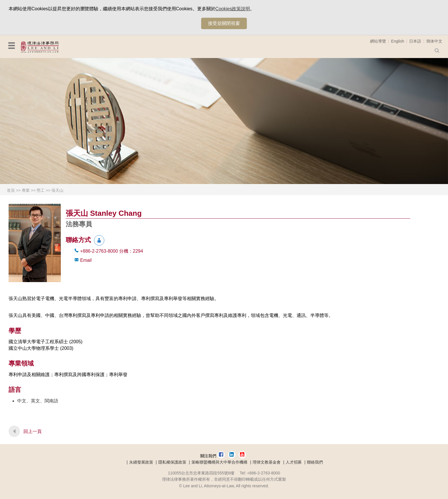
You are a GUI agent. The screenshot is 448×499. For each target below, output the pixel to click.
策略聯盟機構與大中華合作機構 (219, 462)
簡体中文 (434, 41)
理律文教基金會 (267, 462)
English (398, 41)
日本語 (415, 41)
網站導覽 (378, 41)
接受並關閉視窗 (224, 23)
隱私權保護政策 (172, 462)
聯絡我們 (315, 462)
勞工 (41, 190)
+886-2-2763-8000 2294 (111, 251)
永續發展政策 (141, 462)
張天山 (57, 190)
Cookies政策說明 (233, 9)
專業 (26, 190)
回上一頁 (33, 431)
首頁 (11, 190)
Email (86, 260)
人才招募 (294, 462)
